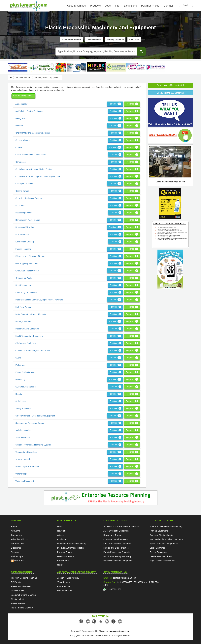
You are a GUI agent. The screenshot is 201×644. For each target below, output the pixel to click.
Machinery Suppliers (72, 40)
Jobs (108, 6)
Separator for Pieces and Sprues (30, 423)
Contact (168, 6)
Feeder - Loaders (23, 249)
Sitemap (15, 552)
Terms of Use (17, 544)
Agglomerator (21, 104)
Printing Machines (115, 40)
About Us (16, 531)
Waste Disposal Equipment (27, 467)
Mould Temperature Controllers (29, 336)
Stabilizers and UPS (24, 430)
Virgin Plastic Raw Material (162, 561)
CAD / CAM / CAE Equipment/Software (33, 133)
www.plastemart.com (120, 631)
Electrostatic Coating (25, 242)
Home (14, 526)
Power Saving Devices (25, 372)
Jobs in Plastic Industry (68, 578)
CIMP (60, 565)
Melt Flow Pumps (23, 307)
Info (117, 6)
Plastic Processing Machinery (117, 556)
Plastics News (18, 591)
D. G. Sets (20, 205)
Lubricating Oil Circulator (26, 292)
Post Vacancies (64, 591)
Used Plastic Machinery (161, 556)
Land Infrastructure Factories (117, 544)
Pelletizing (20, 365)
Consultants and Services (116, 539)
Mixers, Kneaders (23, 322)
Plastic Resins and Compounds (118, 561)
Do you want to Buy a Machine (170, 93)
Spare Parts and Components (164, 544)
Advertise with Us (19, 539)
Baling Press (21, 118)
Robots (19, 394)
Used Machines (76, 6)
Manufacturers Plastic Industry (72, 544)
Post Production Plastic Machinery (166, 526)
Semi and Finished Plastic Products (166, 539)
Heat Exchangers (23, 285)
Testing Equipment (158, 552)
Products (95, 6)
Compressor (21, 162)
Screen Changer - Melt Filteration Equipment (35, 416)
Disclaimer (16, 548)
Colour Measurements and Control (31, 155)
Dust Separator (22, 234)
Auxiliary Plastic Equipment (116, 531)
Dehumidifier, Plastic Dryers (28, 220)
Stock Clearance (157, 548)
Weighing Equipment (25, 481)
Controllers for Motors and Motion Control (34, 169)
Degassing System (24, 213)
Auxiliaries (134, 40)
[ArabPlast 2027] (76, 67)
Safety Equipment (23, 409)
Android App (17, 556)
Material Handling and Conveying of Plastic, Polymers (39, 300)
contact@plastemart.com (124, 578)
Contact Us (16, 535)
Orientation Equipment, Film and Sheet (33, 351)
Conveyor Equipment (25, 184)
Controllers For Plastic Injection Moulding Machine (38, 176)
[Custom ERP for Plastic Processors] (47, 67)
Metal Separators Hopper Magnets (31, 314)
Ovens (18, 358)
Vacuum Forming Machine (23, 595)
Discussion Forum (66, 556)
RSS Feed (18, 561)
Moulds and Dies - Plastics (116, 548)
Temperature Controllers (26, 452)
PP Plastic (16, 582)
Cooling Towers (22, 191)
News (60, 526)
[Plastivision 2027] (156, 67)
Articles (61, 535)
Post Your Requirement (23, 96)
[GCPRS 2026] (116, 67)
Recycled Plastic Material (162, 535)
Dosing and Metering (25, 227)
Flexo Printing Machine (22, 608)
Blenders (19, 126)
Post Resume (64, 586)
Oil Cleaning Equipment (26, 343)
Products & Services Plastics (71, 548)
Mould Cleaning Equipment (27, 329)
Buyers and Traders (113, 535)
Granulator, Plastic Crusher (27, 271)
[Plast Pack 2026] (136, 67)
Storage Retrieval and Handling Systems (33, 445)
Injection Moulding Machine (24, 578)
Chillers (19, 147)
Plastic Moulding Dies (21, 586)
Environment (63, 561)
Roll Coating (21, 401)
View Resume (64, 582)
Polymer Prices (150, 6)
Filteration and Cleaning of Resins (30, 256)
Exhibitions (130, 6)
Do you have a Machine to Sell (170, 85)
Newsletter (62, 531)
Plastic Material (18, 603)
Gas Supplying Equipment (27, 263)
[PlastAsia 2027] (18, 67)
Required (132, 104)
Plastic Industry (18, 599)
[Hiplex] (96, 67)
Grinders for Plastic (24, 278)
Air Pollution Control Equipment (29, 111)
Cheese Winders (23, 140)
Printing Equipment (159, 531)
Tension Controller (24, 459)
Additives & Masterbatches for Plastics (122, 526)
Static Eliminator (23, 438)
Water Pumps (21, 474)
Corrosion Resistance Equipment (30, 198)
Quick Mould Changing (26, 387)
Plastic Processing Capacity (117, 552)
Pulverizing (20, 380)
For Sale (115, 104)
